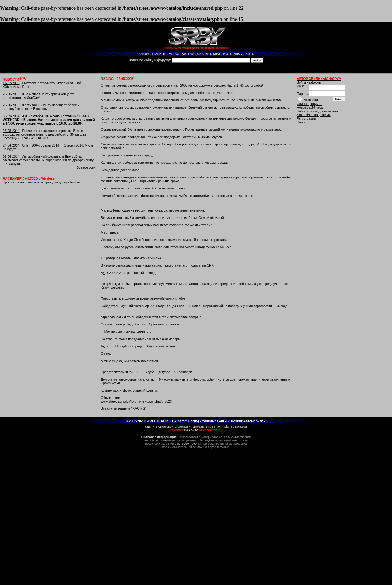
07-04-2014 (11, 156)
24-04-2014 (11, 145)
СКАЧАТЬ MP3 (208, 54)
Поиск (301, 122)
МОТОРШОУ (233, 54)
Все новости (86, 167)
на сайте (196, 430)
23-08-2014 (11, 131)
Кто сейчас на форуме (314, 115)
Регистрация (306, 118)
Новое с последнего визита (317, 111)
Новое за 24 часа (310, 107)
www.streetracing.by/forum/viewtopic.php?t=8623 (136, 401)
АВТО (250, 54)
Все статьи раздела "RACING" (124, 408)
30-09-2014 (11, 116)
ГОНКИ (143, 54)
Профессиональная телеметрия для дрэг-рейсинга (41, 182)
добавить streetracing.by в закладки (220, 426)
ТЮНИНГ (159, 54)
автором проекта (189, 444)
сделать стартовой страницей (168, 426)
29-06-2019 (11, 94)
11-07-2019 (11, 83)
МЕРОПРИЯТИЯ (181, 54)
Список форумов (309, 104)
